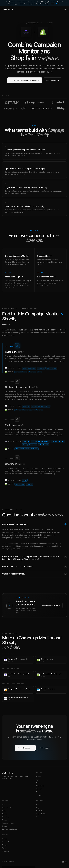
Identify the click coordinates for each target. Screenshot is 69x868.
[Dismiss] (66, 3)
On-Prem (39, 789)
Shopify (50, 23)
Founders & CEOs (8, 808)
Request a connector (51, 605)
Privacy (4, 845)
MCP (38, 783)
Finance (5, 811)
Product (5, 820)
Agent (38, 780)
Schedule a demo (25, 748)
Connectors (21, 23)
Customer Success (8, 823)
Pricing (38, 792)
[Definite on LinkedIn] (63, 862)
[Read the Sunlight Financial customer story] (35, 103)
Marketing (5, 817)
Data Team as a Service (9, 829)
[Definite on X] (66, 862)
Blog (38, 808)
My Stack (39, 811)
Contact (5, 839)
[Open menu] (65, 9)
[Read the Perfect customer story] (57, 103)
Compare (39, 795)
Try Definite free (46, 748)
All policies (6, 851)
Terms (4, 848)
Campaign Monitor (36, 23)
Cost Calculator (41, 814)
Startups (5, 826)
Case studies (6, 842)
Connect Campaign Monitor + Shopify (25, 80)
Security (39, 817)
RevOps (5, 814)
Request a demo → (55, 4)
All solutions (6, 805)
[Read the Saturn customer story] (12, 103)
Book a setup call (53, 80)
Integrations (40, 786)
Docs (38, 805)
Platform (39, 777)
